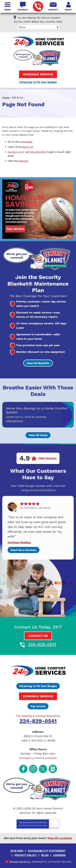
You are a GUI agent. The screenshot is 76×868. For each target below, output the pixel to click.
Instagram (33, 769)
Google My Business (53, 769)
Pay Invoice (38, 706)
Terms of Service (40, 825)
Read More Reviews (23, 550)
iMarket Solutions (20, 862)
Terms (57, 828)
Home (6, 98)
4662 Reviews (47, 458)
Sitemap (23, 161)
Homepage (26, 142)
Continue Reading (19, 542)
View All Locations (60, 838)
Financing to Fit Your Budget (38, 82)
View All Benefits (38, 363)
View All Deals (38, 435)
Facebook (23, 769)
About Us (27, 147)
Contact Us (14, 152)
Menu (8, 10)
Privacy (52, 828)
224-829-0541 (38, 7)
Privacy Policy (30, 825)
